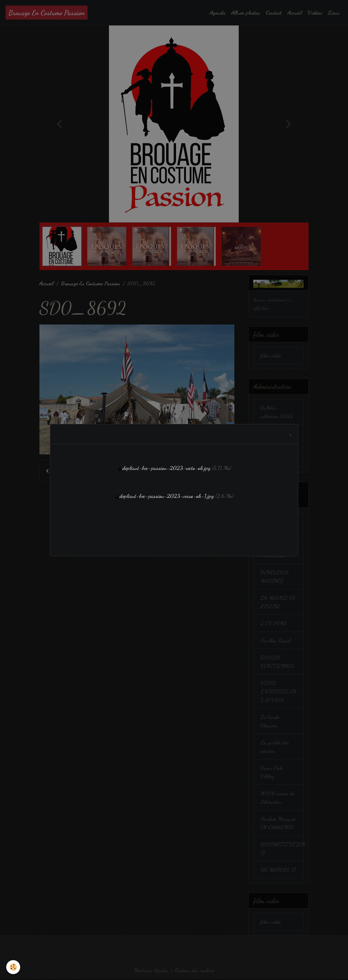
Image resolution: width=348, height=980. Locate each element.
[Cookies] (13, 967)
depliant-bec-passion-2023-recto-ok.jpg (166, 468)
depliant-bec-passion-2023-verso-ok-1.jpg (167, 496)
